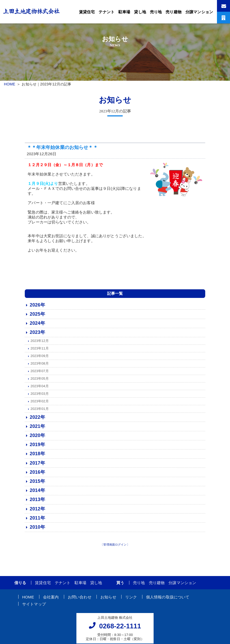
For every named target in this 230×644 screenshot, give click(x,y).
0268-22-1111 (120, 628)
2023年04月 (40, 388)
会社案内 (51, 598)
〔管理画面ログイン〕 (115, 546)
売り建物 (174, 12)
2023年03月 (40, 395)
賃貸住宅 (87, 12)
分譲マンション (199, 12)
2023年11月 (40, 350)
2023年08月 (40, 365)
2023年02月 (40, 403)
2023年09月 (40, 357)
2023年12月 (40, 342)
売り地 (156, 12)
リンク (131, 598)
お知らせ (108, 598)
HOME (10, 84)
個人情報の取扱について (168, 598)
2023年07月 (40, 373)
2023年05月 (40, 380)
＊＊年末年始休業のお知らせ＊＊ (62, 149)
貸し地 (140, 12)
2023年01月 (40, 410)
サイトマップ (34, 605)
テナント (107, 12)
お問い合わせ (80, 598)
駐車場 (124, 12)
